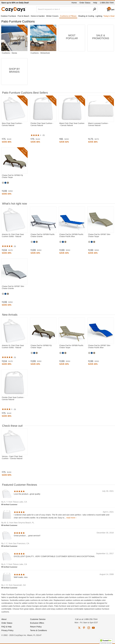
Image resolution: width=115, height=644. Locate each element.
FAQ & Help (6, 627)
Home (74, 3)
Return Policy (36, 627)
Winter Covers (52, 16)
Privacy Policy (7, 630)
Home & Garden (38, 16)
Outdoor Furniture (8, 16)
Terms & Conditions (39, 630)
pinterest (84, 628)
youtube (93, 628)
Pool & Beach (24, 16)
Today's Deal (109, 16)
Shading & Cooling (86, 16)
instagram (89, 628)
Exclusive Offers (37, 623)
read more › (71, 518)
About (4, 619)
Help (95, 3)
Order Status (85, 3)
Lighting (99, 16)
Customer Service (38, 619)
